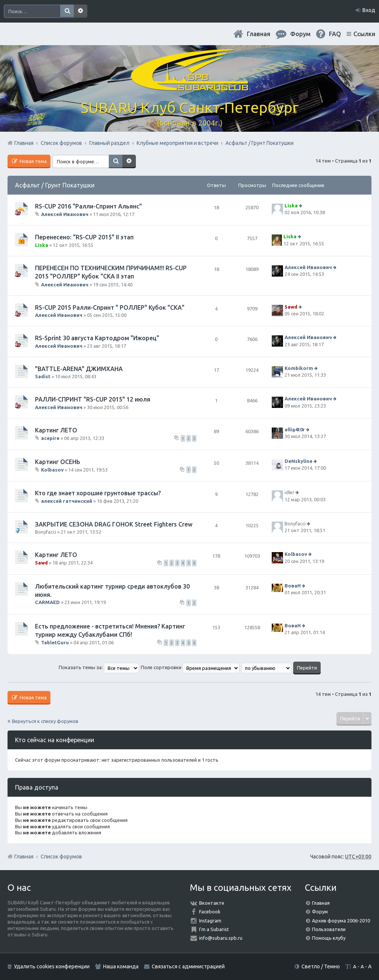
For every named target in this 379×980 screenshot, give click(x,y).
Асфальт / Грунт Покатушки (55, 185)
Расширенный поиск (81, 11)
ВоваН (293, 586)
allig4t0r (295, 429)
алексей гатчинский (67, 501)
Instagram (210, 921)
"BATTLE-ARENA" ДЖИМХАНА (79, 369)
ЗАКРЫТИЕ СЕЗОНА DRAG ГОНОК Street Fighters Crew (114, 524)
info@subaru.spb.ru (221, 938)
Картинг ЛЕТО (56, 430)
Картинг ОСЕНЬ (58, 462)
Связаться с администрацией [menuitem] (188, 966)
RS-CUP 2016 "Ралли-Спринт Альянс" (88, 206)
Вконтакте (212, 903)
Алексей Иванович (65, 214)
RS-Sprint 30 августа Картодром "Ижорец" (97, 338)
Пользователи (329, 929)
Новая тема (33, 161)
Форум (320, 912)
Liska (291, 205)
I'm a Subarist (214, 929)
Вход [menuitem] (369, 10)
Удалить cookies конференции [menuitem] (52, 966)
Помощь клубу (329, 938)
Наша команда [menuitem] (121, 966)
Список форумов (61, 857)
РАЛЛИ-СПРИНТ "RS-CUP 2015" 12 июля (93, 399)
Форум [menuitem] (300, 34)
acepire (50, 438)
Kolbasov (52, 470)
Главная (259, 34)
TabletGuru (55, 642)
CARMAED (47, 602)
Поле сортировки (190, 667)
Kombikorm (299, 368)
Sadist (43, 376)
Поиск (67, 11)
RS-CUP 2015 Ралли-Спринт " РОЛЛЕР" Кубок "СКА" (110, 307)
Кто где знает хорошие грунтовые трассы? (98, 493)
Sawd (291, 307)
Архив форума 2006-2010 (341, 921)
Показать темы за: (99, 667)
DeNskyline (298, 461)
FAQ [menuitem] (335, 34)
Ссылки (364, 34)
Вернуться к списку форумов (45, 721)
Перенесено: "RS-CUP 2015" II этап (84, 237)
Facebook (210, 912)
